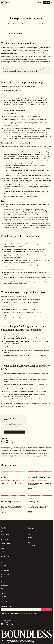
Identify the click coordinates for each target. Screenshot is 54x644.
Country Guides (5, 574)
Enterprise (4, 565)
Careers (30, 537)
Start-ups (4, 560)
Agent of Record (5, 535)
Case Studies (5, 591)
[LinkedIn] (7, 624)
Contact (30, 540)
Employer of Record (6, 532)
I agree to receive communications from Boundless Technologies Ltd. (22, 613)
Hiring (3, 551)
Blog (2, 588)
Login (29, 543)
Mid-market (4, 563)
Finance (3, 549)
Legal (3, 546)
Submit (46, 610)
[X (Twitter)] (12, 624)
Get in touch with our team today (9, 406)
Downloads (4, 599)
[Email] (2, 624)
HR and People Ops (6, 543)
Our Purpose (31, 532)
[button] (52, 2)
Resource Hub (5, 585)
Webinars (4, 594)
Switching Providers (6, 602)
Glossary (4, 33)
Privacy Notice (31, 545)
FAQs (29, 535)
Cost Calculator (5, 577)
